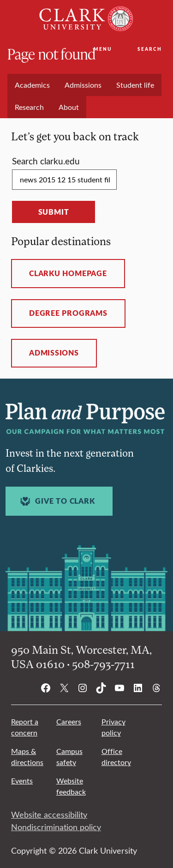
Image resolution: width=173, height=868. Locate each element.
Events (22, 781)
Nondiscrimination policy (56, 827)
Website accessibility (49, 814)
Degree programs (68, 313)
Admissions (54, 353)
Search (150, 49)
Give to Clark (56, 501)
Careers (69, 721)
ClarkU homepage (68, 273)
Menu (103, 49)
